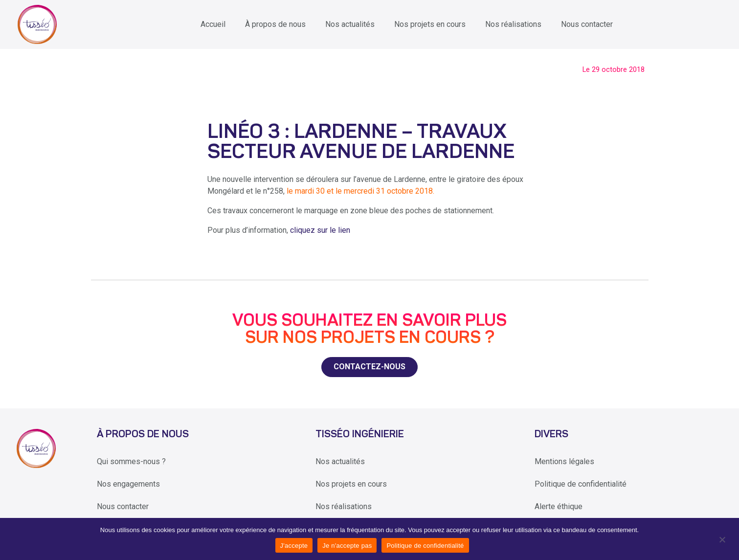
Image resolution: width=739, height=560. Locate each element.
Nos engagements (128, 484)
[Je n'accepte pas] (722, 539)
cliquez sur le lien (320, 230)
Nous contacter (587, 24)
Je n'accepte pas (347, 546)
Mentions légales (564, 461)
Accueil (213, 24)
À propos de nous (275, 24)
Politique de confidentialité (581, 484)
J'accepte (294, 546)
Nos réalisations (513, 24)
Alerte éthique (559, 506)
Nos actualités (350, 24)
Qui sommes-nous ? (131, 461)
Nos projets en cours (430, 24)
